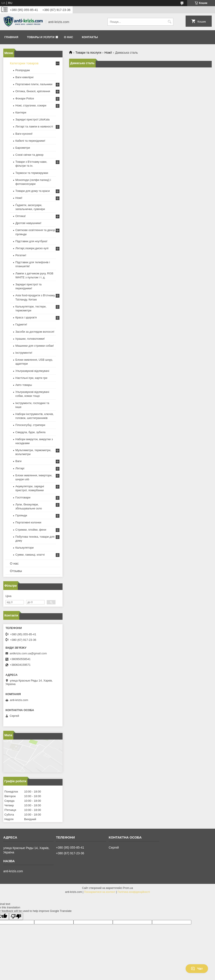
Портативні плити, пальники (34, 84)
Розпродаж (23, 70)
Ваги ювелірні (24, 77)
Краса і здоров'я (26, 317)
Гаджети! (21, 324)
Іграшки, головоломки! (30, 339)
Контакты (90, 37)
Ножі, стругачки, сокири (31, 105)
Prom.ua (128, 888)
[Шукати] (169, 22)
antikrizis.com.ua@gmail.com (28, 653)
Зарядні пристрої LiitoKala (32, 119)
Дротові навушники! (28, 223)
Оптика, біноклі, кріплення (33, 91)
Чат (197, 969)
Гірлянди (21, 515)
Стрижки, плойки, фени (31, 530)
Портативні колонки (28, 522)
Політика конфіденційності (134, 892)
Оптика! (21, 216)
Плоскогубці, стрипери (30, 425)
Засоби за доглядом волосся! (35, 332)
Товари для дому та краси (33, 191)
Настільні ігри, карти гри (31, 378)
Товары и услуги (41, 37)
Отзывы (16, 571)
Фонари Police (25, 98)
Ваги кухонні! (24, 134)
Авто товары (24, 385)
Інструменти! (24, 353)
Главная (11, 37)
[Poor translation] (16, 916)
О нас (69, 37)
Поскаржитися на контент (100, 892)
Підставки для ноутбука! (31, 241)
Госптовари (23, 497)
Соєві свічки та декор (29, 155)
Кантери (21, 112)
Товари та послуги (88, 53)
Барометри (23, 148)
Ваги (18, 461)
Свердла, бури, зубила (30, 432)
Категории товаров (24, 63)
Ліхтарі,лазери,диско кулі (32, 248)
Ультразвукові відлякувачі (32, 371)
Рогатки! (21, 255)
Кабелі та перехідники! (30, 141)
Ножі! (108, 53)
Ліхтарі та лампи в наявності (34, 126)
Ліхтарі (20, 468)
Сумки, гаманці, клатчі (30, 555)
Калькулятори (24, 548)
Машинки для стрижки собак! (35, 346)
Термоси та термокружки (32, 173)
